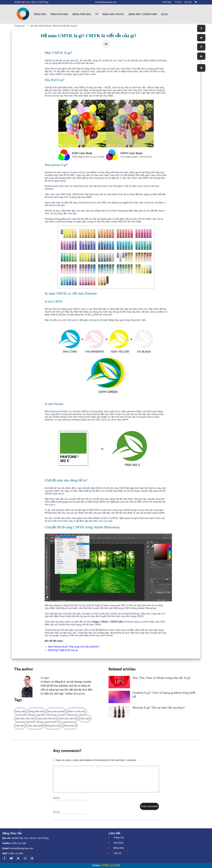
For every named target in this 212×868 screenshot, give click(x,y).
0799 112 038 (19, 843)
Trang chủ (19, 26)
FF (97, 14)
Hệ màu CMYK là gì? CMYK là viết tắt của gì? (54, 26)
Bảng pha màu (59, 14)
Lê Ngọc (45, 678)
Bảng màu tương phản (143, 14)
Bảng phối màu (82, 14)
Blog (165, 14)
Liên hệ (117, 853)
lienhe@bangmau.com (22, 848)
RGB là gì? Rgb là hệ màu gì (63, 650)
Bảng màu (40, 14)
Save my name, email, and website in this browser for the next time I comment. (96, 760)
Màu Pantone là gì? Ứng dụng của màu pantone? (74, 647)
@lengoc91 (79, 694)
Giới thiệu (119, 843)
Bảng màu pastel (113, 14)
